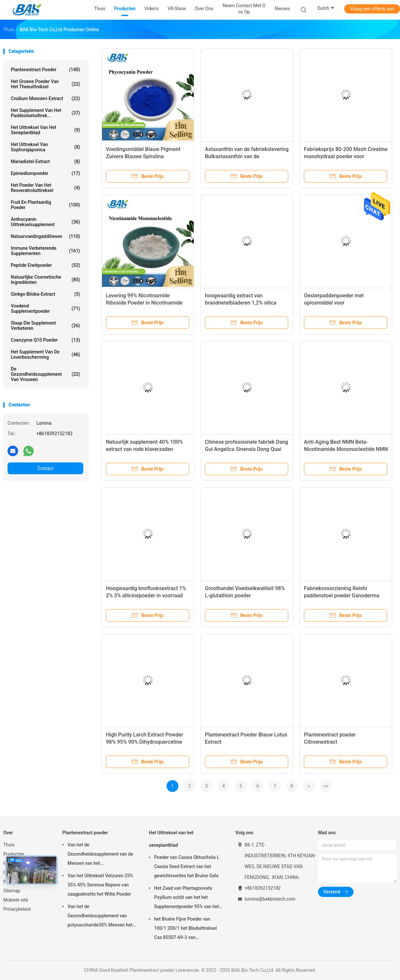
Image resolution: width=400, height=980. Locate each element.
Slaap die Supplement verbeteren (45, 326)
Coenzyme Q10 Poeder (45, 340)
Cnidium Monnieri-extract (45, 98)
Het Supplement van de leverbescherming (45, 354)
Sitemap (12, 891)
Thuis (9, 845)
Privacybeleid (17, 909)
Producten (14, 854)
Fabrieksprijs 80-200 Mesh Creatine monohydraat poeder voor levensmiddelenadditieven (346, 156)
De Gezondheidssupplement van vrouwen (45, 374)
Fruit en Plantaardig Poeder (45, 205)
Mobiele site (16, 900)
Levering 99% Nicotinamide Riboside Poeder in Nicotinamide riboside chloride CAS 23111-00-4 (146, 303)
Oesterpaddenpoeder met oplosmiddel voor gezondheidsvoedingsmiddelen (340, 303)
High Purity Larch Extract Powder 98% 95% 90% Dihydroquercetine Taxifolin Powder (145, 742)
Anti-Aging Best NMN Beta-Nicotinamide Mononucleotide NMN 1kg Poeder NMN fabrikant (346, 449)
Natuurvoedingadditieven (45, 236)
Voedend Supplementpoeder (45, 309)
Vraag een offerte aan (372, 9)
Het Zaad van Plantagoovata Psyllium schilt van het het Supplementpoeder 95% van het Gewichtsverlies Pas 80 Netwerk (187, 898)
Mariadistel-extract (45, 161)
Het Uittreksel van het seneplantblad (45, 130)
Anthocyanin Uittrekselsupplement (45, 222)
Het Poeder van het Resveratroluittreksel (45, 188)
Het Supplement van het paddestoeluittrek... (45, 113)
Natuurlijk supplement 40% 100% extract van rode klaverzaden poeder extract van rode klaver (144, 449)
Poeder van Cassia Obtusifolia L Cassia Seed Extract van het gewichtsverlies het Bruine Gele (187, 866)
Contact (45, 468)
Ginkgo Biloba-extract (45, 294)
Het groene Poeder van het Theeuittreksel (45, 84)
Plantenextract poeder (45, 70)
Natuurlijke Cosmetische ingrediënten (45, 280)
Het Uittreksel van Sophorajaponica (45, 147)
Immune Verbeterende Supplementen (45, 251)
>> (326, 786)
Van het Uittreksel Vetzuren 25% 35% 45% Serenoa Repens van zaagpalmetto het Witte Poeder (100, 885)
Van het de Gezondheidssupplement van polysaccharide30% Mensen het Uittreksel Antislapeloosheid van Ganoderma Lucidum (100, 917)
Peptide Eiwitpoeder (45, 265)
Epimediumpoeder (45, 173)
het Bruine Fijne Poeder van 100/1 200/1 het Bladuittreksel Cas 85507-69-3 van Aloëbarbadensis (185, 929)
